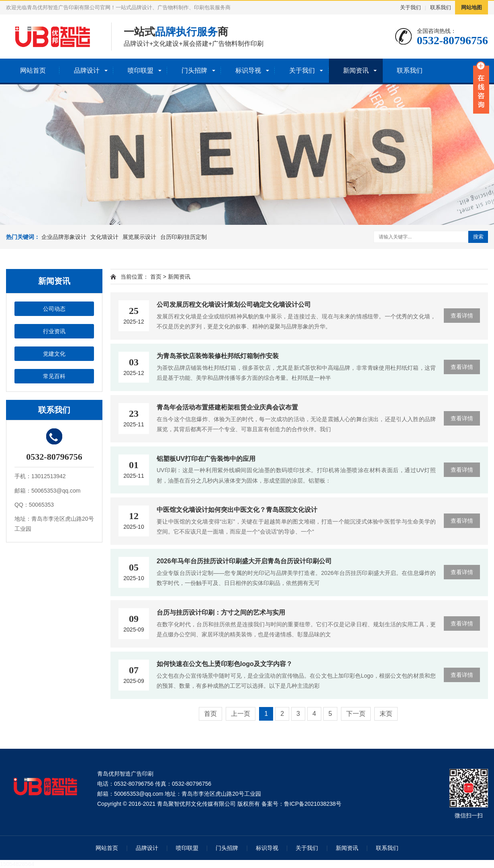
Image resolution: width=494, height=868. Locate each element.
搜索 (478, 237)
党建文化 (54, 354)
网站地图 (472, 7)
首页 (156, 277)
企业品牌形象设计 (64, 237)
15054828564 (17, 864)
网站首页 (33, 70)
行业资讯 (54, 331)
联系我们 (441, 7)
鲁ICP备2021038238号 (313, 804)
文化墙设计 (104, 237)
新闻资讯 (356, 70)
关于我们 (410, 7)
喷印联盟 (141, 70)
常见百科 (54, 376)
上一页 (241, 714)
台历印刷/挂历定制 (184, 237)
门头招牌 (194, 70)
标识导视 (248, 70)
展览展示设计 (139, 237)
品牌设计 (87, 70)
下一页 (356, 714)
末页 (386, 714)
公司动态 (54, 309)
